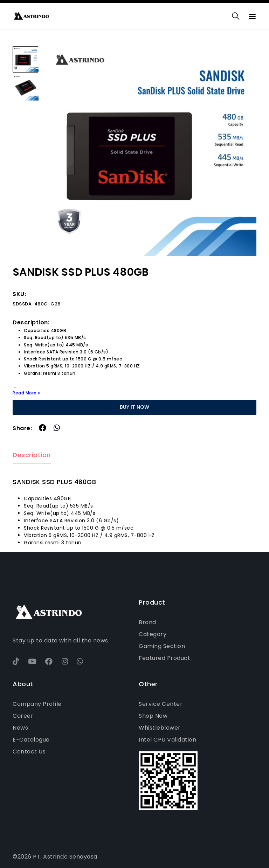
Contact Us (29, 752)
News (20, 728)
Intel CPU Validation (167, 740)
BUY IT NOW (134, 407)
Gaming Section (162, 646)
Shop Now (153, 716)
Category (153, 634)
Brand (147, 622)
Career (23, 716)
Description (32, 455)
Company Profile (37, 704)
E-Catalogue (31, 740)
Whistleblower (160, 728)
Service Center (161, 704)
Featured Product (164, 658)
